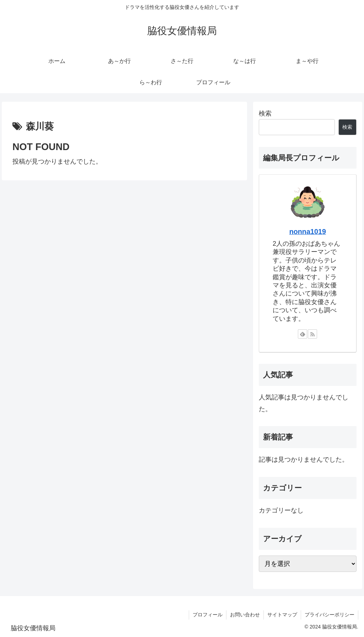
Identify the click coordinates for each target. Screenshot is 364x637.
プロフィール (208, 615)
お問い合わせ (245, 615)
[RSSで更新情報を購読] (312, 334)
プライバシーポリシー (330, 615)
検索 (265, 113)
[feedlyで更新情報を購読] (303, 334)
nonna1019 (308, 232)
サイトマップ (282, 615)
